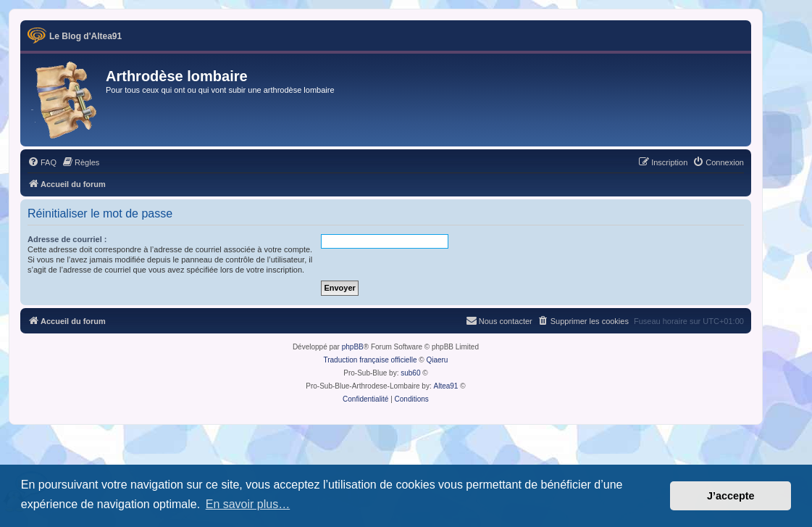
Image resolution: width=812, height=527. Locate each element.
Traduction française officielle (370, 360)
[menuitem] (42, 162)
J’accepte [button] (731, 496)
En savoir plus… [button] (248, 504)
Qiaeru (437, 360)
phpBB (353, 347)
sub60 (410, 373)
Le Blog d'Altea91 (85, 36)
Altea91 (446, 386)
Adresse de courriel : (67, 239)
